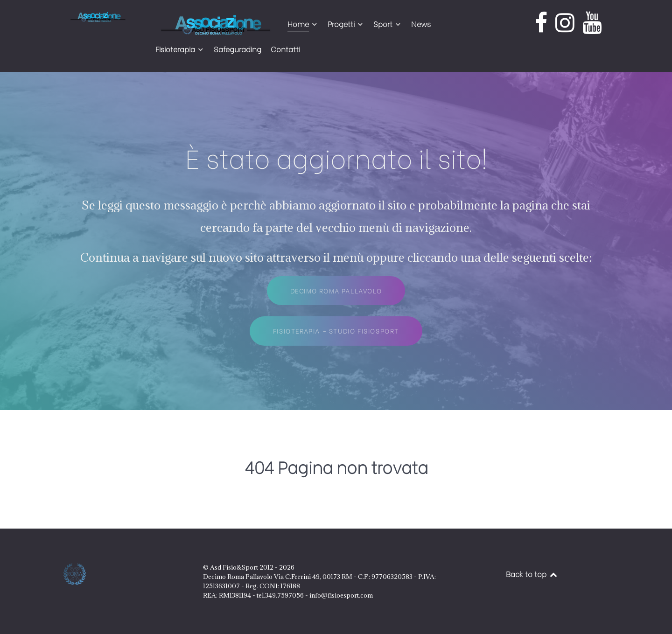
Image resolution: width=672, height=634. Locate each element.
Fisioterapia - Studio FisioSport (336, 331)
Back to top (532, 574)
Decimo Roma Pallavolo (336, 291)
